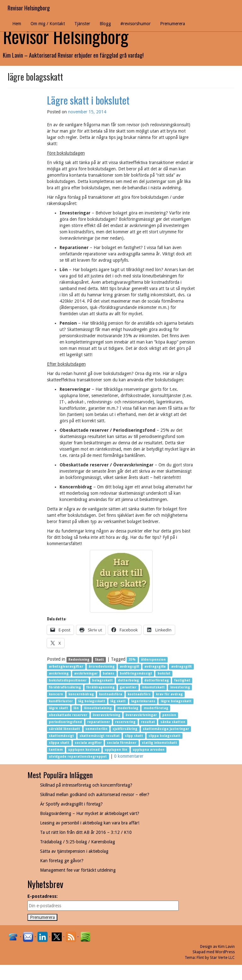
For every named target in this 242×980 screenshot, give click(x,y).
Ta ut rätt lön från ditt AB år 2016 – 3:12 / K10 (86, 832)
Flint (200, 958)
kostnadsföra (111, 694)
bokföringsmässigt (136, 673)
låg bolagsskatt (92, 701)
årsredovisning (102, 667)
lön (76, 708)
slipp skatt (134, 736)
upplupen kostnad (84, 750)
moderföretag (156, 708)
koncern (56, 694)
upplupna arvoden (149, 750)
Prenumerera (173, 24)
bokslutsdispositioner (68, 680)
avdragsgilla (155, 667)
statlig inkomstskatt (159, 743)
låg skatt (118, 701)
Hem (17, 24)
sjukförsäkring (125, 729)
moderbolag (128, 708)
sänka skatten (173, 722)
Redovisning (79, 660)
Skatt (99, 660)
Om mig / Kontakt (48, 24)
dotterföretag (157, 680)
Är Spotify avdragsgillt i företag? (71, 804)
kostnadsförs (139, 694)
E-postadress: (43, 896)
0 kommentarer (129, 756)
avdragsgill (129, 667)
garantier (128, 687)
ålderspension (153, 660)
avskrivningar (86, 673)
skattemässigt (61, 736)
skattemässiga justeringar (166, 729)
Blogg (105, 24)
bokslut (164, 673)
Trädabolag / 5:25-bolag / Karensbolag (78, 842)
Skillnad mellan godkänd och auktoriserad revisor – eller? (95, 795)
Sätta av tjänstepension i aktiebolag (74, 851)
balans (109, 673)
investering (180, 687)
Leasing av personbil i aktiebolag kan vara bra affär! (90, 823)
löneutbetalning (98, 708)
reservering (125, 722)
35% (132, 660)
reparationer (99, 722)
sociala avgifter (88, 743)
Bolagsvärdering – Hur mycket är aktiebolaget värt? (90, 813)
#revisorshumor (135, 24)
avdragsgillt (181, 667)
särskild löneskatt (64, 729)
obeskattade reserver (68, 715)
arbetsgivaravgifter (66, 667)
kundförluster (61, 701)
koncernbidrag (81, 694)
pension (169, 715)
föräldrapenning (101, 687)
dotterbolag (128, 680)
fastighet (182, 680)
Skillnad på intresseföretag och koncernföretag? (86, 785)
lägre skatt (58, 708)
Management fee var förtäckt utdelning (78, 870)
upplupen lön (116, 750)
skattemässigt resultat (100, 736)
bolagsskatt (102, 680)
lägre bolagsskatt (176, 701)
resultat (148, 722)
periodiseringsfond (65, 722)
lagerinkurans (143, 701)
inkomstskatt (153, 687)
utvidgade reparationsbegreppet (78, 757)
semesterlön (96, 729)
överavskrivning (107, 715)
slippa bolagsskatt (164, 736)
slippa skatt (59, 743)
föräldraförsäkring (65, 687)
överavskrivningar (141, 715)
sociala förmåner (122, 743)
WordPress (225, 952)
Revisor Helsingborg (29, 8)
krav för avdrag (169, 694)
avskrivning (59, 673)
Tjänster (82, 24)
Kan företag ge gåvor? (62, 861)
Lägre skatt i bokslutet (88, 100)
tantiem (56, 750)
